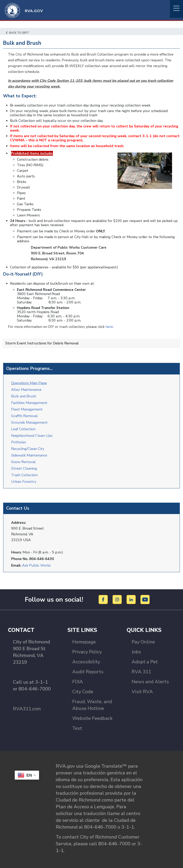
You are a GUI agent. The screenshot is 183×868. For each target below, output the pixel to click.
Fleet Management (27, 406)
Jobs (136, 649)
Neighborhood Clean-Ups (32, 433)
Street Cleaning (24, 465)
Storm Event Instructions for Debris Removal (42, 341)
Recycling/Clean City (28, 446)
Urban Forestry (24, 479)
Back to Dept (18, 33)
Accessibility (86, 659)
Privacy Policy (87, 649)
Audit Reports (88, 669)
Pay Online (143, 639)
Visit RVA (142, 689)
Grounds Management (29, 419)
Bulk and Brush (24, 393)
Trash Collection (24, 472)
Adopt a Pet (145, 659)
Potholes (19, 439)
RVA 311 (141, 669)
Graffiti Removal (24, 413)
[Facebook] (104, 596)
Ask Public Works (37, 562)
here (110, 324)
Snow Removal (23, 459)
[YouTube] (145, 596)
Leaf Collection (23, 426)
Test (77, 725)
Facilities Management (30, 400)
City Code (83, 689)
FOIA (78, 679)
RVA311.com (27, 706)
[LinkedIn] (132, 596)
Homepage (84, 639)
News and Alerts (150, 679)
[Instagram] (118, 596)
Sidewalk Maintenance (29, 452)
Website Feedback (92, 715)
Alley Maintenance (26, 387)
